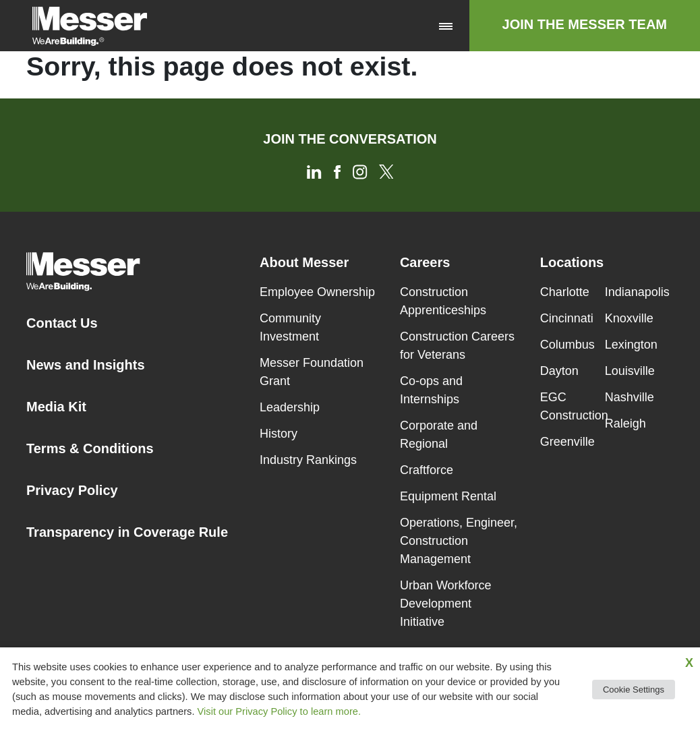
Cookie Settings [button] (634, 690)
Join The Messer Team (585, 24)
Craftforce (427, 470)
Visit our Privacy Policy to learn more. (279, 711)
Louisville (630, 371)
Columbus (567, 345)
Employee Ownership (317, 292)
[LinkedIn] (316, 171)
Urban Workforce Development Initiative (446, 604)
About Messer (304, 262)
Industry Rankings (308, 460)
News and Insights (86, 365)
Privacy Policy (72, 490)
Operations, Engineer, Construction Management (459, 541)
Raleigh (625, 423)
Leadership (290, 407)
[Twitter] (386, 171)
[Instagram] (361, 171)
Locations (572, 262)
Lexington (631, 345)
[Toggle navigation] (446, 26)
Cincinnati (567, 318)
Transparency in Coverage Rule (127, 532)
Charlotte (565, 292)
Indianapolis (637, 292)
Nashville (630, 397)
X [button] (689, 663)
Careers (425, 262)
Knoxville (629, 318)
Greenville (567, 442)
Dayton (559, 371)
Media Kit (56, 407)
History (279, 434)
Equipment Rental (448, 496)
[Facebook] (339, 171)
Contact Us (62, 323)
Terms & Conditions (90, 448)
